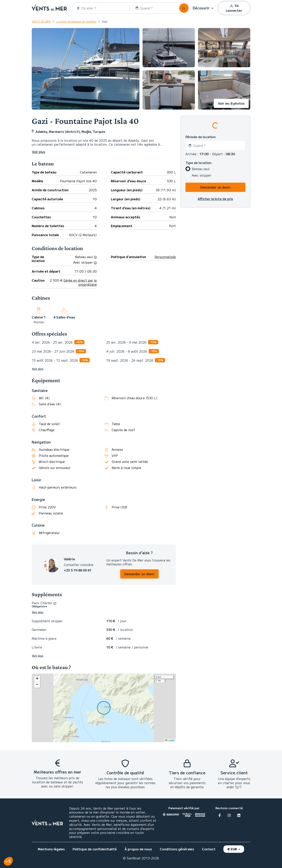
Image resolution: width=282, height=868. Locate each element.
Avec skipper (202, 175)
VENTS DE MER (41, 21)
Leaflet (170, 740)
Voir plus (38, 369)
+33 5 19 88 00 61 (78, 570)
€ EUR (233, 849)
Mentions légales (51, 849)
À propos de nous (138, 849)
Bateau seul (201, 169)
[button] (204, 8)
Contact (209, 849)
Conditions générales (177, 849)
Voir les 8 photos (231, 103)
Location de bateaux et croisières (76, 21)
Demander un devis (139, 574)
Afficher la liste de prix (215, 199)
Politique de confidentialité (95, 849)
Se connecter (234, 8)
